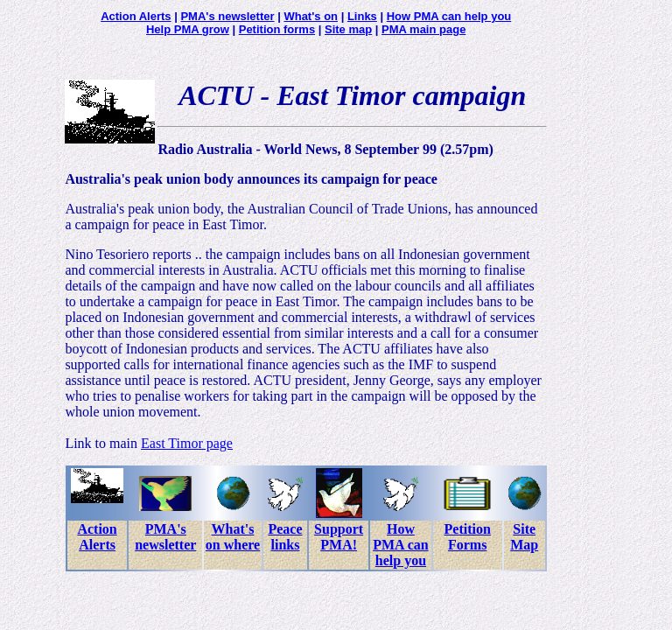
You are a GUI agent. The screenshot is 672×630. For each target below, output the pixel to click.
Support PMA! (339, 537)
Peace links (285, 537)
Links (362, 16)
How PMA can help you (449, 16)
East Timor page (187, 443)
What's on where (233, 537)
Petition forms (277, 29)
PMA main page (423, 29)
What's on (311, 16)
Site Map (524, 537)
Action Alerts (136, 16)
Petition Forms (468, 537)
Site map (348, 29)
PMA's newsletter (227, 16)
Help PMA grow (188, 29)
